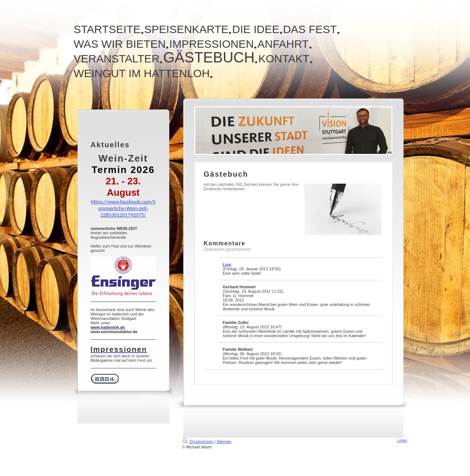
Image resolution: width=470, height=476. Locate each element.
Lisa (227, 264)
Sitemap (224, 441)
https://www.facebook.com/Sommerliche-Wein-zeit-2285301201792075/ (123, 208)
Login (402, 440)
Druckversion (198, 441)
